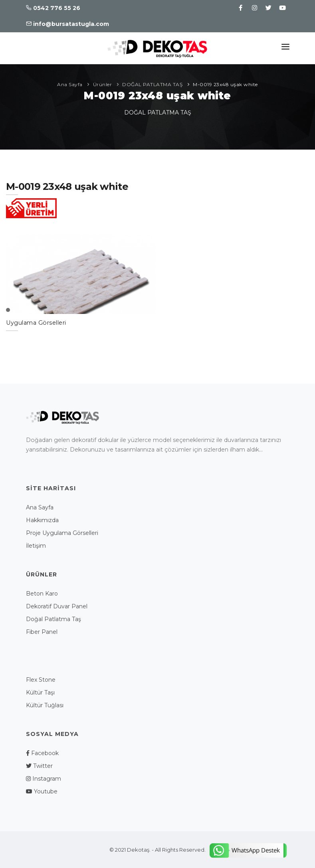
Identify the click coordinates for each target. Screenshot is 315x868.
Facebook (42, 753)
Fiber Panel (42, 632)
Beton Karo (42, 594)
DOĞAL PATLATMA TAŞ (152, 84)
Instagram (44, 779)
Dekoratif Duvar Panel (57, 606)
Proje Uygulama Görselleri (62, 533)
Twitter (39, 766)
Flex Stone (41, 680)
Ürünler (103, 84)
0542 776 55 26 (53, 8)
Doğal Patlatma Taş (53, 619)
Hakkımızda (42, 520)
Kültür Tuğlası (45, 705)
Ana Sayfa (70, 84)
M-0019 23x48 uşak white (225, 84)
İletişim (36, 546)
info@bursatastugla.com (67, 24)
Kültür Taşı (40, 692)
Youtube (42, 791)
